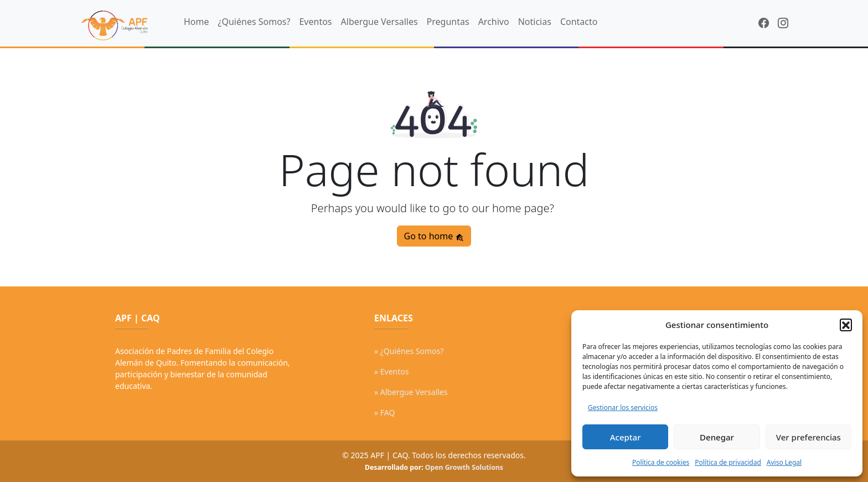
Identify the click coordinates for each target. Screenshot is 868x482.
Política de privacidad (728, 462)
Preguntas (448, 22)
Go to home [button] (434, 236)
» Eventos (391, 371)
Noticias (535, 22)
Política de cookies (661, 462)
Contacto (579, 22)
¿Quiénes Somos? (254, 22)
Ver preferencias (808, 437)
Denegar (717, 437)
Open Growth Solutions (464, 467)
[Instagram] (783, 23)
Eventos (315, 22)
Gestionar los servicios (623, 407)
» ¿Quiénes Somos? (409, 351)
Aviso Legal (784, 462)
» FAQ (384, 412)
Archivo (494, 22)
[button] (846, 325)
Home (197, 22)
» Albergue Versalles (411, 392)
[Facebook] (764, 23)
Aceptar (626, 437)
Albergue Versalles (379, 22)
